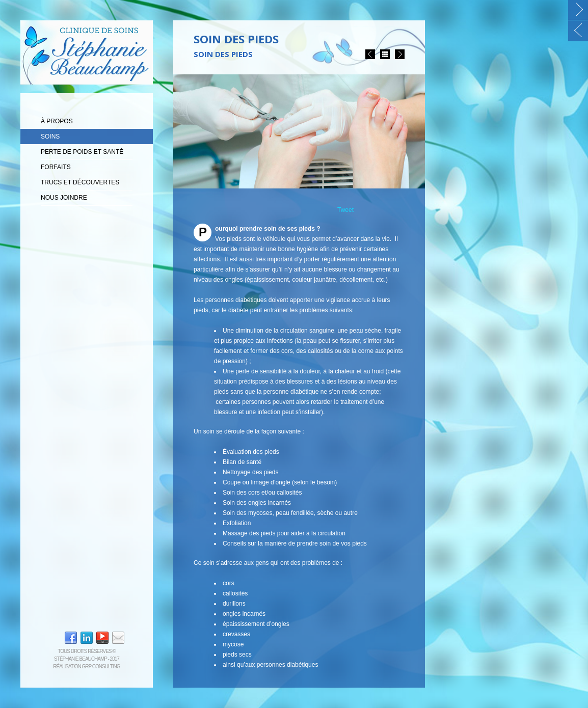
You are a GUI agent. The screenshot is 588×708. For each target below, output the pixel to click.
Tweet (345, 210)
